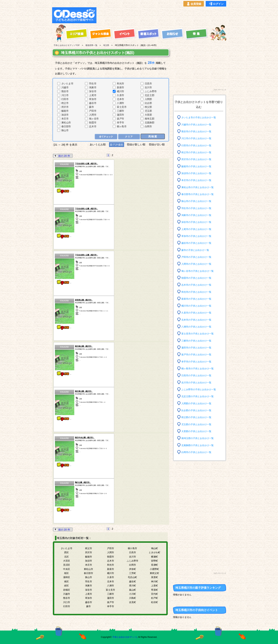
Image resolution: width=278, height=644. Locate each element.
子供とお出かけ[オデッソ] (124, 637)
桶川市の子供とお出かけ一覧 (198, 306)
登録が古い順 (157, 144)
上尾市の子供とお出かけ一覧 (198, 229)
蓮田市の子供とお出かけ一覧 (198, 348)
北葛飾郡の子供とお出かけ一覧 (199, 445)
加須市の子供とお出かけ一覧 (198, 173)
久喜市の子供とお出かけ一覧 (198, 313)
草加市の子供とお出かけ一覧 (198, 236)
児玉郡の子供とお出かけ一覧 (198, 424)
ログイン (216, 4)
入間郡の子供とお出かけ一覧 (198, 403)
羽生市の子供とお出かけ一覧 (198, 208)
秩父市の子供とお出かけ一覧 (198, 152)
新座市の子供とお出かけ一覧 (198, 299)
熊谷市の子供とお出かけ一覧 (198, 131)
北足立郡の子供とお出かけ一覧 (199, 396)
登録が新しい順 (136, 144)
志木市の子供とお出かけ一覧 (198, 285)
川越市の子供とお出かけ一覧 (198, 124)
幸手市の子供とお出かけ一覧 (198, 361)
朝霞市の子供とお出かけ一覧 (198, 278)
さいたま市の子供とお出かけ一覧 (200, 117)
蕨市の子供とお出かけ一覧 (196, 250)
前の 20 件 (62, 156)
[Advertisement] (162, 15)
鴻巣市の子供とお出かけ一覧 (198, 215)
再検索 (153, 136)
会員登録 (194, 4)
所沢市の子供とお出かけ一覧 (198, 159)
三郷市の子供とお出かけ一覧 (198, 341)
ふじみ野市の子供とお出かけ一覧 (200, 389)
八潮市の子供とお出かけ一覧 (198, 327)
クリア (129, 136)
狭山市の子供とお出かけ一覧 (198, 201)
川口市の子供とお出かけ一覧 (198, 138)
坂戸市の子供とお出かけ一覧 (198, 355)
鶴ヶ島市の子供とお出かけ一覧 (199, 369)
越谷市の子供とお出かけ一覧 (198, 243)
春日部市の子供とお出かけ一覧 (199, 194)
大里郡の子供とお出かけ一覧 (198, 431)
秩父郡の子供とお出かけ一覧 (198, 417)
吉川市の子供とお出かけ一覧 (198, 382)
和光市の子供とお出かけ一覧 (198, 292)
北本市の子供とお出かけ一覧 (198, 320)
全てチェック (107, 136)
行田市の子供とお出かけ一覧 (198, 145)
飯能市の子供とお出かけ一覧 (198, 166)
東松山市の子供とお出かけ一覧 (199, 187)
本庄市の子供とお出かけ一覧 (198, 180)
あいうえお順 (98, 144)
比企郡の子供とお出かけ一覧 (198, 410)
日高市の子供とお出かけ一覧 (198, 375)
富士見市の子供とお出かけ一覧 (199, 334)
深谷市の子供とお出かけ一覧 (198, 222)
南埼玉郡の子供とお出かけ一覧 (199, 438)
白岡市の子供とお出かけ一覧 (198, 452)
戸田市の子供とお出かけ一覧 (198, 257)
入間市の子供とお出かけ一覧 (198, 264)
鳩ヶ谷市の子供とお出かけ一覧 (199, 271)
